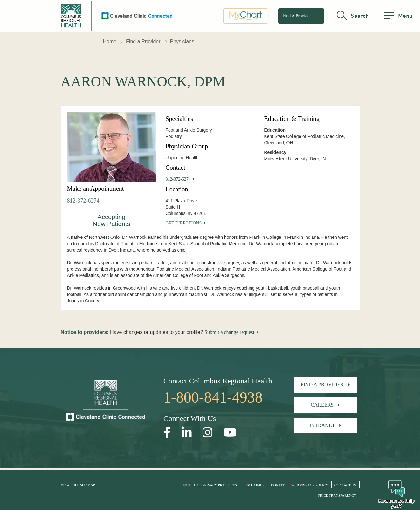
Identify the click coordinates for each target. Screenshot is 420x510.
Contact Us (345, 485)
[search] (353, 17)
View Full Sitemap (78, 485)
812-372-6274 (83, 201)
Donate (278, 485)
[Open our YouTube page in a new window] (230, 433)
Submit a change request (229, 332)
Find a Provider (143, 41)
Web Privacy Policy (310, 485)
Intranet (322, 425)
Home (110, 41)
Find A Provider (301, 17)
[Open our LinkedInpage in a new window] (187, 433)
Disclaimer (254, 485)
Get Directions (183, 223)
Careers (322, 405)
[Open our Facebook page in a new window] (167, 433)
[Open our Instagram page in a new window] (208, 433)
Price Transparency (337, 495)
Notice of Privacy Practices (210, 485)
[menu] (398, 17)
